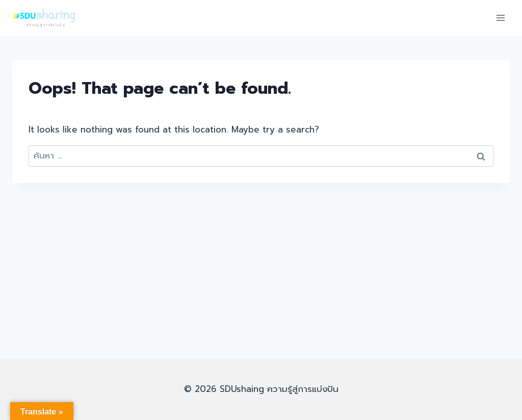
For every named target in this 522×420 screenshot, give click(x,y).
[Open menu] (500, 18)
